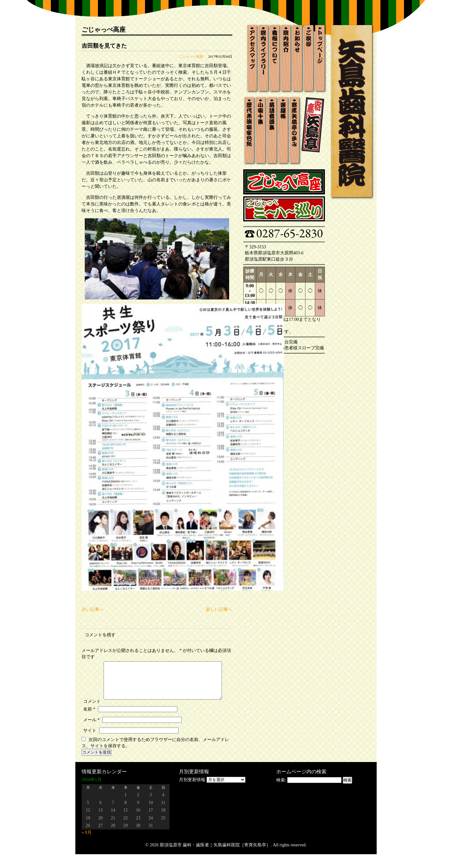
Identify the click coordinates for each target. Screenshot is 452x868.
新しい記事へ (219, 609)
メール (91, 734)
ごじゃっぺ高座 (191, 56)
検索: (281, 794)
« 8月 (87, 846)
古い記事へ (93, 609)
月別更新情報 (192, 794)
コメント (92, 663)
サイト (90, 744)
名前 (89, 723)
